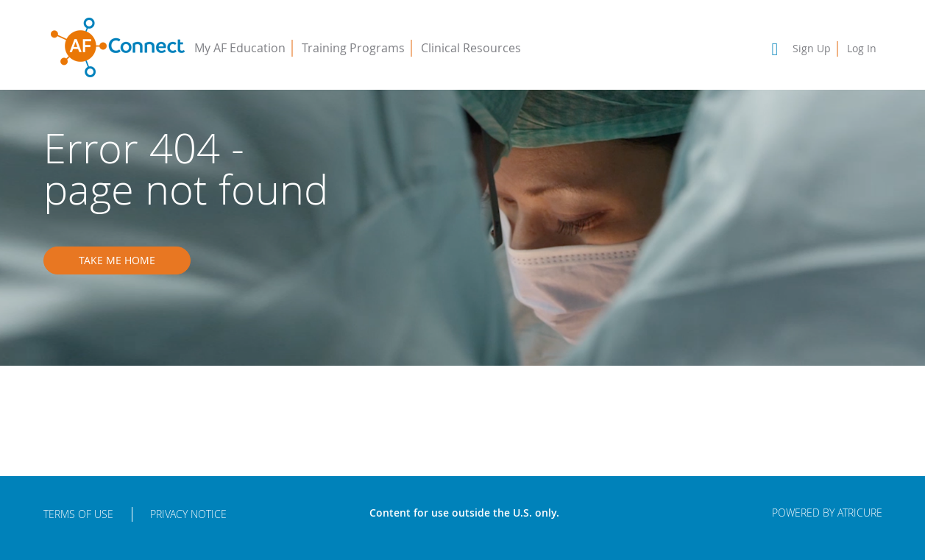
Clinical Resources (471, 48)
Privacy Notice (188, 514)
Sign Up (812, 48)
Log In (862, 48)
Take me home (117, 260)
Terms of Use (78, 514)
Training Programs (353, 48)
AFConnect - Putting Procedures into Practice (118, 48)
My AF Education (240, 48)
